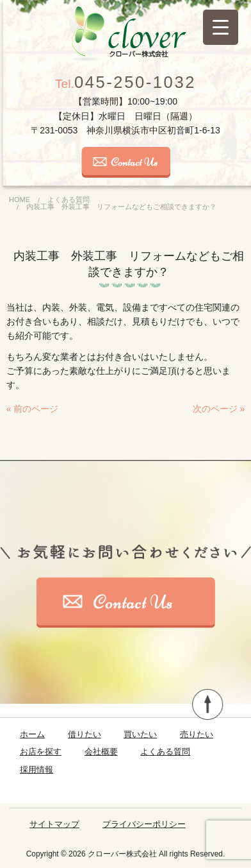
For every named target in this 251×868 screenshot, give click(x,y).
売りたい (197, 734)
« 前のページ (33, 409)
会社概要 (101, 752)
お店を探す (41, 752)
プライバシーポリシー (144, 824)
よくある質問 (165, 752)
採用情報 (36, 770)
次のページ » (219, 409)
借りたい (85, 734)
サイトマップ (54, 824)
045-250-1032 (125, 82)
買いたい (140, 734)
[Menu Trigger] (221, 27)
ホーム (32, 734)
